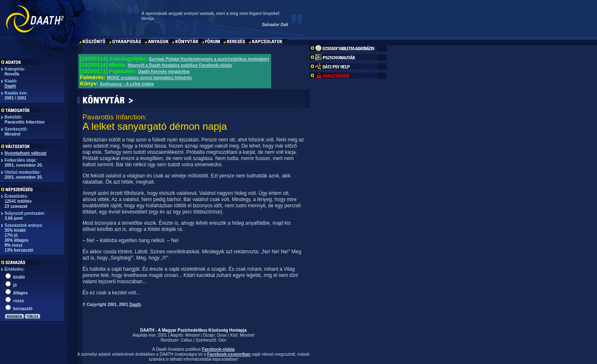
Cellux (187, 340)
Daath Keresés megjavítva (164, 72)
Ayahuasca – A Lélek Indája (127, 84)
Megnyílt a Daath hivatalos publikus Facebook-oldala (180, 65)
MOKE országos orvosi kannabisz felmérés (149, 78)
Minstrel (193, 335)
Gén (222, 340)
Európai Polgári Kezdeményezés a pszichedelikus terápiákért (209, 59)
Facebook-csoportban (229, 354)
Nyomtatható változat (25, 153)
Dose (222, 335)
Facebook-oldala (218, 349)
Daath (10, 86)
